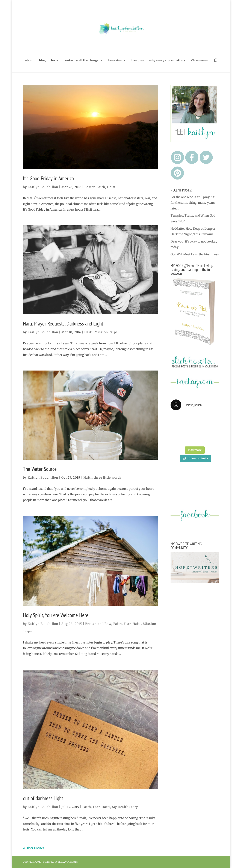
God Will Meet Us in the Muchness (195, 254)
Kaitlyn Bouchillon (43, 187)
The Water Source (40, 469)
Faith (101, 187)
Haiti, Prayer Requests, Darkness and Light (63, 323)
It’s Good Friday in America (48, 178)
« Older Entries (34, 848)
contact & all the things (81, 60)
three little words (108, 478)
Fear (127, 624)
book (55, 60)
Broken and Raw (98, 624)
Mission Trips (106, 332)
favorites (115, 60)
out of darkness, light (43, 798)
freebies (138, 60)
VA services (199, 60)
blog (42, 60)
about (29, 60)
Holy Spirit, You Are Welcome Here (56, 615)
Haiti (111, 187)
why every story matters (167, 60)
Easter (90, 187)
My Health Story (125, 807)
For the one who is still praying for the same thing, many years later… (193, 203)
